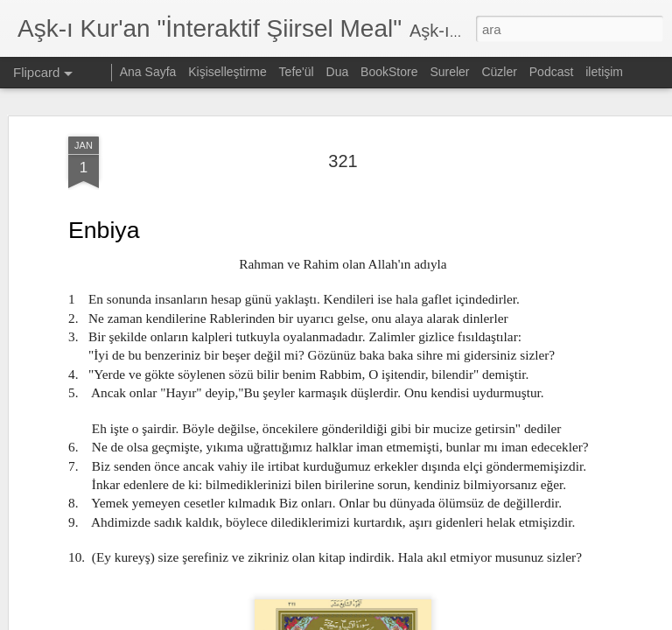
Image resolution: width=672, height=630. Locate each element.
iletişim (604, 72)
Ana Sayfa (148, 72)
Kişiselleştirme (227, 72)
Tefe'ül (297, 72)
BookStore (389, 72)
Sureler (449, 72)
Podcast (552, 72)
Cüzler (499, 72)
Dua (338, 72)
